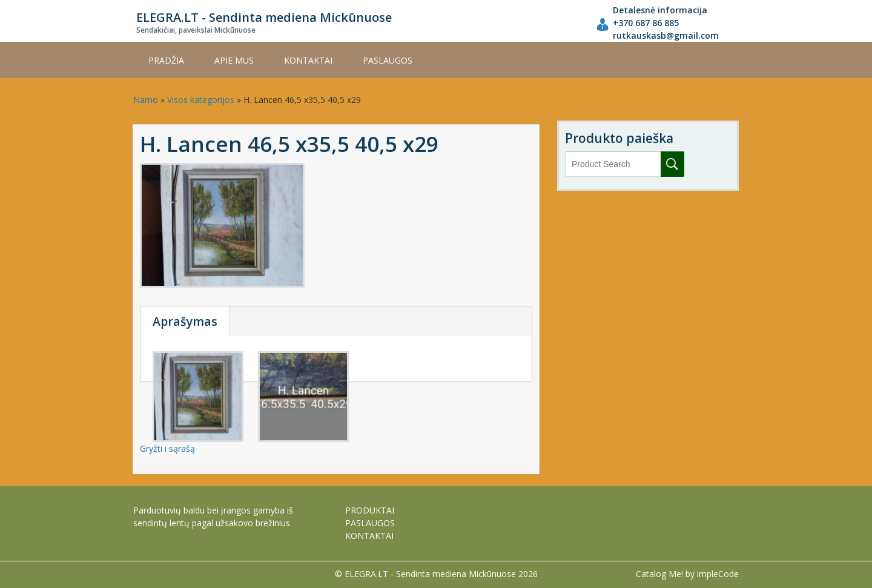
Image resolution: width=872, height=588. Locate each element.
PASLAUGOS (388, 60)
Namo (146, 100)
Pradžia (166, 60)
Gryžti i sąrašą (167, 448)
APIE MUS (234, 60)
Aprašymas (185, 321)
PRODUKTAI (370, 510)
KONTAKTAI (308, 60)
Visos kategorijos (201, 100)
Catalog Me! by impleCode (687, 574)
